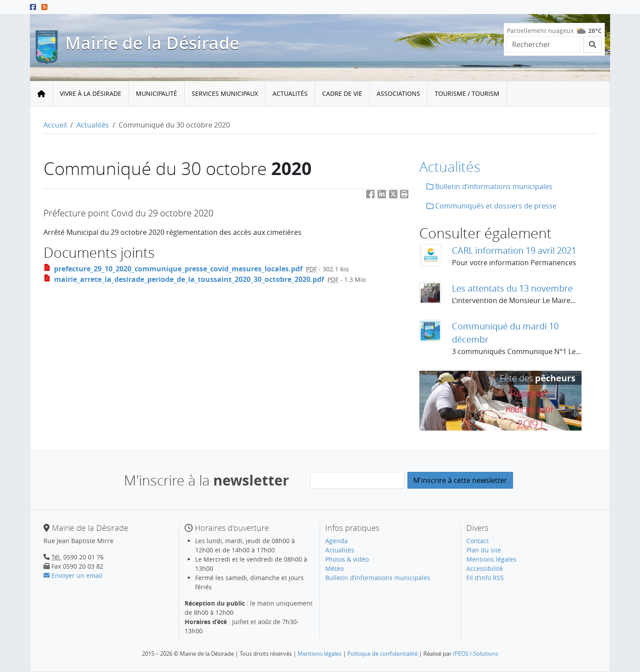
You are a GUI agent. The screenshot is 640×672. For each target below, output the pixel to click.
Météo (335, 568)
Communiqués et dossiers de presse (491, 206)
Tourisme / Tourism (467, 93)
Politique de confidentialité (382, 654)
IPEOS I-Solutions (475, 654)
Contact (478, 541)
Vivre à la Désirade (91, 93)
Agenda (336, 541)
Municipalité (156, 93)
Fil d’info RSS (485, 578)
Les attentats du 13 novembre (512, 288)
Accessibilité (485, 568)
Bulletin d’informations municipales (489, 186)
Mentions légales (491, 559)
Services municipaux (225, 93)
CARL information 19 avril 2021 (514, 250)
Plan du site (484, 550)
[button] (404, 196)
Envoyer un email (73, 575)
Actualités (290, 93)
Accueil (55, 125)
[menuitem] (91, 94)
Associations (398, 93)
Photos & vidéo (347, 559)
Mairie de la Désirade (152, 43)
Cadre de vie (342, 93)
